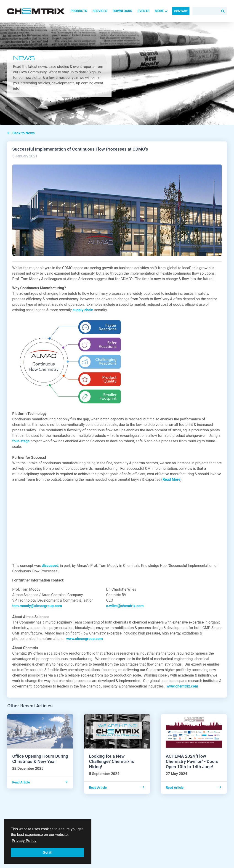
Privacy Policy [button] (24, 841)
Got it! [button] (48, 852)
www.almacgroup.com (85, 639)
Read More (171, 479)
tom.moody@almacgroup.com (38, 606)
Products (79, 11)
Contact (181, 11)
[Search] (210, 11)
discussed (50, 566)
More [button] (161, 11)
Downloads (122, 11)
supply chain (83, 310)
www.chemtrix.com (182, 686)
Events (144, 11)
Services (100, 11)
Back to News (21, 133)
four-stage (21, 441)
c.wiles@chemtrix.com (125, 606)
